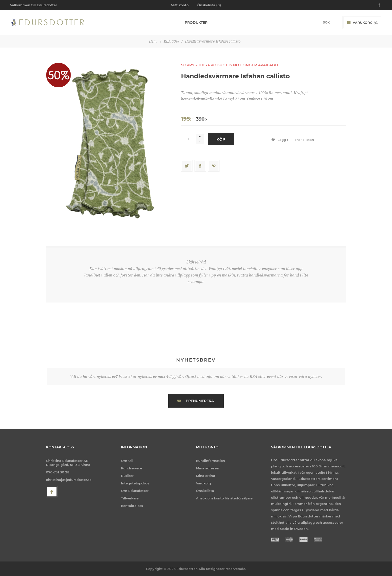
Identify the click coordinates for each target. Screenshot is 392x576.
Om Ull (127, 461)
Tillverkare (130, 498)
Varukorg (203, 483)
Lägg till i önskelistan (296, 140)
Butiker (127, 476)
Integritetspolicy (135, 483)
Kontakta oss (132, 506)
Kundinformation (210, 461)
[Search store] (320, 22)
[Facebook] (52, 492)
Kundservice (131, 468)
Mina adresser (208, 468)
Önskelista (205, 491)
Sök (335, 22)
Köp (221, 139)
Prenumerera (200, 401)
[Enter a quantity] (188, 139)
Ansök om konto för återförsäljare (224, 498)
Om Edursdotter (135, 491)
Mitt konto (180, 5)
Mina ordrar (206, 476)
